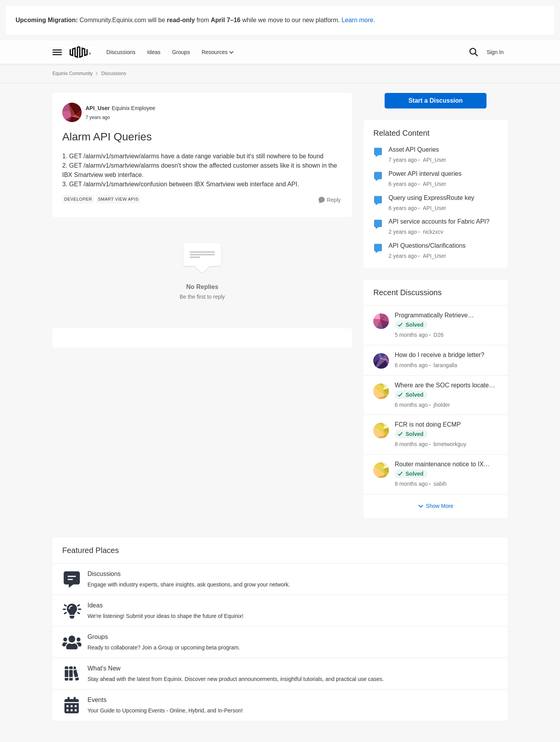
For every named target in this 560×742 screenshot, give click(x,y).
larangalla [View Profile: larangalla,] (445, 365)
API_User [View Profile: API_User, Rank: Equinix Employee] (98, 108)
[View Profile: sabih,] (381, 470)
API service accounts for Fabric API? (439, 221)
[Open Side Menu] (57, 52)
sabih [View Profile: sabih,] (440, 484)
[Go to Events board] (72, 705)
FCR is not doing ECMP (428, 424)
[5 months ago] (411, 335)
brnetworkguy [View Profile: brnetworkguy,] (450, 444)
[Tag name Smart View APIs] (118, 199)
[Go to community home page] (80, 52)
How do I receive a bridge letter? (439, 355)
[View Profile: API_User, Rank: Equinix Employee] (72, 112)
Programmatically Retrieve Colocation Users (431, 316)
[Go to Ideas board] (72, 611)
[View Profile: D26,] (381, 321)
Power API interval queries (425, 174)
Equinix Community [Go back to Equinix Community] (73, 73)
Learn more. (358, 20)
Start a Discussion (436, 101)
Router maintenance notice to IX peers (439, 465)
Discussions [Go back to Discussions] (114, 73)
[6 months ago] (411, 365)
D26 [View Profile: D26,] (439, 335)
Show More (436, 506)
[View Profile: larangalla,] (381, 361)
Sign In (495, 52)
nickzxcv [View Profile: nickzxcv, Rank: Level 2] (433, 232)
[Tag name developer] (78, 199)
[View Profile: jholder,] (381, 391)
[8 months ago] (411, 444)
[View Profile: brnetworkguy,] (381, 430)
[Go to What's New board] (72, 674)
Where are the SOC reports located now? (444, 386)
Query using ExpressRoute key (431, 198)
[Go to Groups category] (72, 642)
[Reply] (330, 200)
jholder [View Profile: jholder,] (442, 404)
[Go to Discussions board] (72, 579)
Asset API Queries (414, 150)
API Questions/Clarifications (427, 246)
